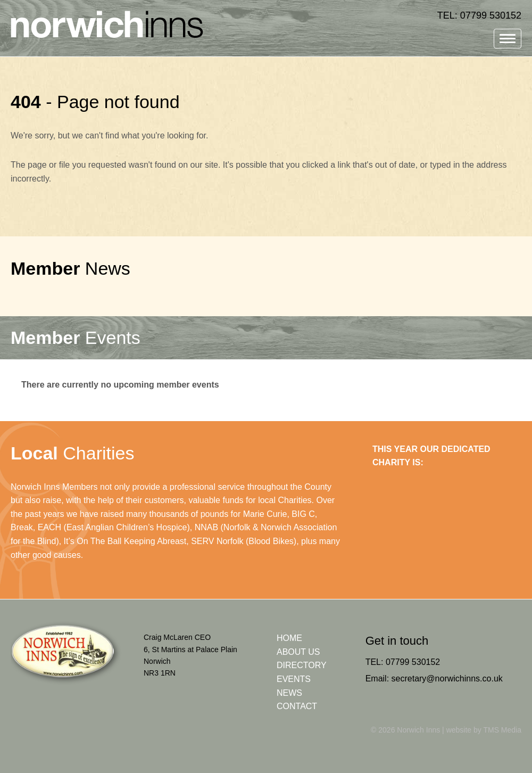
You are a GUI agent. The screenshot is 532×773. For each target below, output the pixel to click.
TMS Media (502, 730)
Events (76, 338)
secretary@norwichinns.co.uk (447, 679)
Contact (297, 706)
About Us (298, 652)
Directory (302, 665)
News (70, 268)
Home (289, 638)
